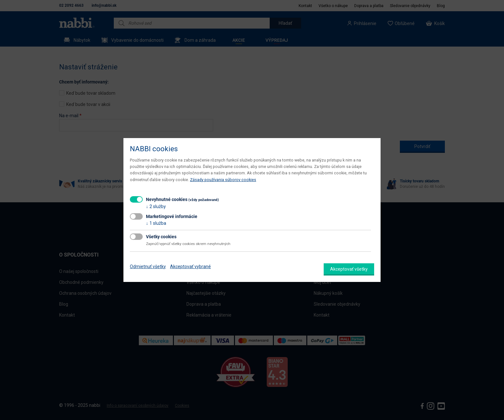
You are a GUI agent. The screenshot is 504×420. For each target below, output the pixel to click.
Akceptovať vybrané (190, 267)
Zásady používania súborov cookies (223, 180)
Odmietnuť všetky (148, 267)
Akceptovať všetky (349, 269)
